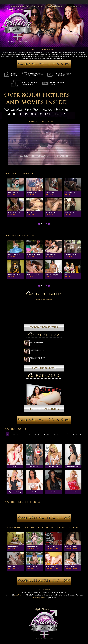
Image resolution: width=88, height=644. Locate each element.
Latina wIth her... (70, 193)
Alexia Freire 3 (51, 567)
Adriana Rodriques (73, 466)
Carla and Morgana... (53, 275)
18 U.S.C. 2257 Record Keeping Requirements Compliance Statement (45, 595)
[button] (44, 145)
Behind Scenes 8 (33, 547)
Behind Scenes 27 (14, 547)
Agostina (54, 492)
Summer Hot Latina (34, 255)
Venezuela (12, 567)
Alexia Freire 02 (32, 567)
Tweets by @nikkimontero (44, 300)
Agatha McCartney (15, 492)
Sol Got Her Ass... (52, 213)
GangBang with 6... (33, 193)
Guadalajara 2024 (14, 275)
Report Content (51, 598)
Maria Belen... (32, 213)
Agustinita (73, 492)
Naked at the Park (14, 255)
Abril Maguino (34, 466)
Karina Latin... (51, 193)
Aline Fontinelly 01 (71, 567)
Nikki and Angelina (33, 275)
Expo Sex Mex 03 (52, 547)
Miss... (67, 275)
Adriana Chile (54, 466)
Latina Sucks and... (14, 213)
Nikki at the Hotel (71, 213)
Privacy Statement (44, 589)
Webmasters (80, 595)
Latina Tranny (18, 595)
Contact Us (71, 595)
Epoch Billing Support (39, 598)
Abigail (15, 466)
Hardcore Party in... (71, 255)
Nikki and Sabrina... (71, 547)
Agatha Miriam (34, 492)
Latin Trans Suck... (14, 193)
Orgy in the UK (51, 255)
